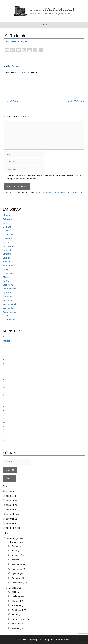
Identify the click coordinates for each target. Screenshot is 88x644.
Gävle (14, 42)
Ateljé (7, 42)
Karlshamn (19, 565)
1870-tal (13, 514)
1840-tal (12, 501)
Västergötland (9, 304)
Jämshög (18, 555)
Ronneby (18, 578)
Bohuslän (7, 219)
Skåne (6, 277)
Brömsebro (19, 546)
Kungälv (17, 628)
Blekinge (7, 215)
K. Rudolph (25, 72)
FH (22, 42)
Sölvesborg (19, 583)
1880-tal (13, 519)
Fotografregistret (53, 9)
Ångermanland (10, 312)
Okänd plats (8, 273)
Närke (6, 269)
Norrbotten (8, 265)
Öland (6, 316)
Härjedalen (8, 250)
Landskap (14, 538)
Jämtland (7, 254)
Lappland (7, 258)
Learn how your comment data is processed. (62, 193)
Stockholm (8, 285)
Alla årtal (10, 491)
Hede (16, 615)
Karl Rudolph (14, 66)
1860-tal (13, 510)
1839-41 (12, 496)
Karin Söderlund (76, 101)
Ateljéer (6, 341)
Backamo (18, 596)
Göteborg (7, 238)
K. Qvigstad (13, 101)
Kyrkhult (17, 574)
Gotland (7, 231)
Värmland (7, 296)
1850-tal (12, 505)
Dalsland (7, 227)
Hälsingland (8, 246)
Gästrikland (8, 235)
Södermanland (10, 289)
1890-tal (13, 523)
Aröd (16, 592)
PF (26, 42)
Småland (7, 281)
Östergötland (9, 320)
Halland (6, 242)
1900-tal (14, 528)
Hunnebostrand (21, 619)
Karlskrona (19, 569)
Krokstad (18, 624)
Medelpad (7, 262)
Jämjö (16, 551)
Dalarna (7, 223)
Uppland (7, 292)
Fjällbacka (18, 606)
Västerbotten (9, 300)
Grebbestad (19, 610)
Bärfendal (18, 601)
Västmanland (9, 308)
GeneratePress (62, 640)
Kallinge (17, 560)
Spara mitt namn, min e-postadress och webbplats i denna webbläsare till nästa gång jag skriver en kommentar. (44, 177)
